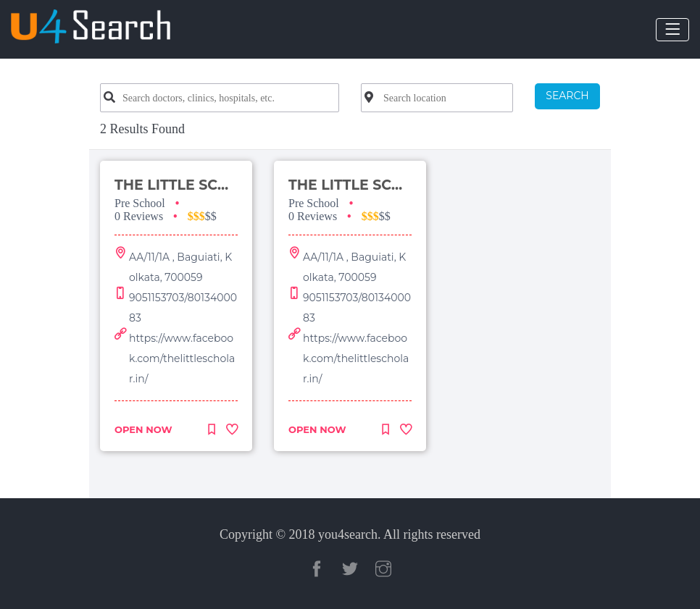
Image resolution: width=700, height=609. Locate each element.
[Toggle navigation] (672, 30)
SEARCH (567, 96)
